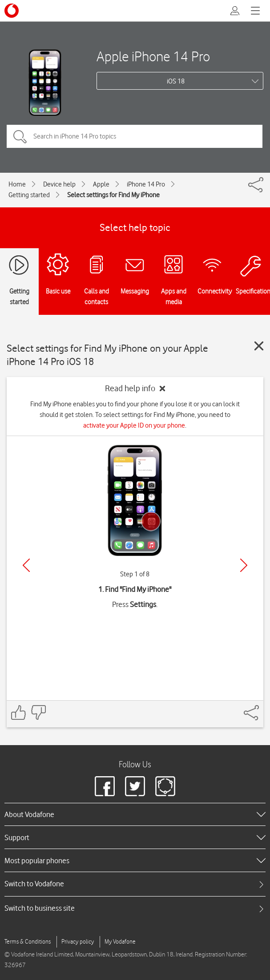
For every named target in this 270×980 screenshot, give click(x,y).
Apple (101, 184)
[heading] (135, 814)
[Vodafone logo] (12, 11)
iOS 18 (176, 81)
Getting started (29, 195)
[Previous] (26, 565)
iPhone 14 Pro (146, 184)
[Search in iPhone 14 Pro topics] (135, 136)
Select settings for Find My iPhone (113, 195)
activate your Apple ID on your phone (134, 425)
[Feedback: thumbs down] (38, 712)
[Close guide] (259, 346)
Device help (59, 184)
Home (17, 184)
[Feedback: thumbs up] (19, 712)
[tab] (135, 884)
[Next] (244, 565)
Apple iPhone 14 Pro (153, 56)
